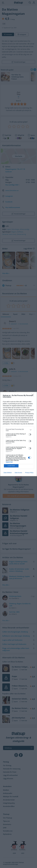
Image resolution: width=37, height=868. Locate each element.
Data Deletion (8, 473)
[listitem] (18, 430)
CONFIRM (11, 466)
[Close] (33, 396)
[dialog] (18, 434)
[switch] (30, 434)
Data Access (18, 473)
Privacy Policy (29, 473)
